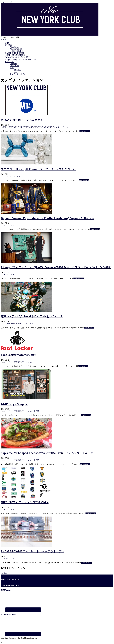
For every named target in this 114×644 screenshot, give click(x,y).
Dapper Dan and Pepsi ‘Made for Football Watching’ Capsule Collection (47, 218)
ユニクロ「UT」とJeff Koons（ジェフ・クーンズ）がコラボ (38, 169)
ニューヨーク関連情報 (12, 324)
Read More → (85, 131)
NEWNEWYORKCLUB (43, 127)
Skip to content (6, 2)
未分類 (36, 411)
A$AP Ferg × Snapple (14, 404)
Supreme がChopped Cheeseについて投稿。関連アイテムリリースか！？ (47, 453)
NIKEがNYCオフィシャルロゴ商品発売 (25, 502)
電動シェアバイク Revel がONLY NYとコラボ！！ (32, 316)
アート (6, 176)
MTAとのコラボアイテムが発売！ (22, 120)
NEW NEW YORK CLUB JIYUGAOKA (18, 127)
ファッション (63, 127)
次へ (5, 573)
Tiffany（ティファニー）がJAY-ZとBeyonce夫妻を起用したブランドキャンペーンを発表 (56, 267)
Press (55, 127)
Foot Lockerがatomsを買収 (18, 355)
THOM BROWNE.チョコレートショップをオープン (32, 551)
